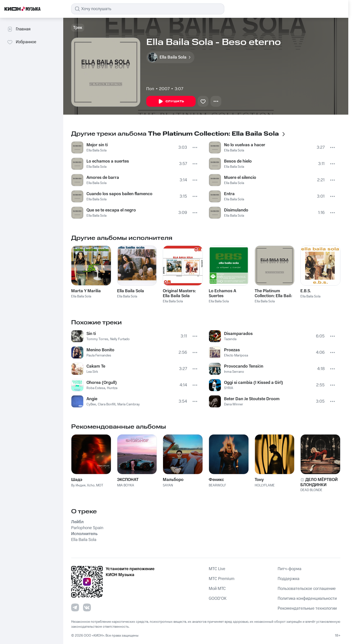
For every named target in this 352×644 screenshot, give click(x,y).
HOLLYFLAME (265, 485)
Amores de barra (103, 178)
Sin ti (91, 334)
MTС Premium (222, 579)
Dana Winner (234, 404)
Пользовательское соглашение (307, 589)
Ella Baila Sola (96, 150)
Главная (19, 29)
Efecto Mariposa (236, 355)
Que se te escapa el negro (111, 210)
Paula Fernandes (99, 355)
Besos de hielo (238, 161)
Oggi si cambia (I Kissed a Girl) (254, 383)
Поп (150, 89)
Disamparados (238, 334)
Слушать (171, 102)
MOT (100, 485)
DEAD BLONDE (311, 490)
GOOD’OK (218, 599)
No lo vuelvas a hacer (245, 145)
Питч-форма (290, 569)
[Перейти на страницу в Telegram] (75, 607)
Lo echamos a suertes (108, 161)
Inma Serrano (234, 372)
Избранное (22, 42)
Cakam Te (96, 366)
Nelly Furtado (120, 339)
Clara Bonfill (107, 404)
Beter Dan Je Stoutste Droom (252, 399)
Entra (229, 194)
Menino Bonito (100, 350)
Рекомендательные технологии (307, 608)
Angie (92, 399)
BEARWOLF (217, 485)
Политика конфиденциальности (307, 599)
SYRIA (229, 388)
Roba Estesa (96, 388)
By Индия (78, 485)
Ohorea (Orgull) (102, 383)
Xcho (91, 485)
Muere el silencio (240, 178)
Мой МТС (217, 589)
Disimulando (236, 210)
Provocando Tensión (244, 366)
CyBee (91, 404)
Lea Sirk (92, 372)
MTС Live (217, 569)
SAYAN (168, 485)
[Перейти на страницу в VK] (87, 607)
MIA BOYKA (126, 485)
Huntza (112, 388)
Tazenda (230, 339)
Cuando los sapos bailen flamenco (119, 194)
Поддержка (289, 579)
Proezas (232, 350)
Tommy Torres (97, 339)
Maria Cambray (129, 404)
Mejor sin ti (97, 145)
